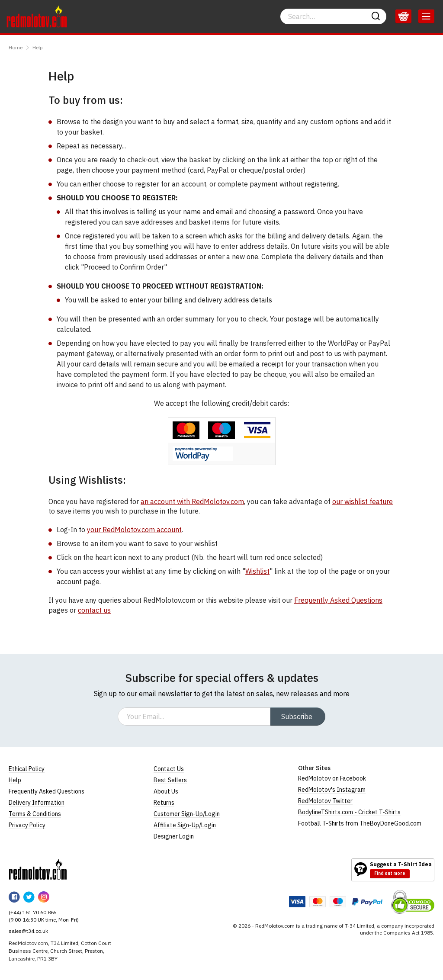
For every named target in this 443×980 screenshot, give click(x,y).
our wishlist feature (363, 501)
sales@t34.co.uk (28, 931)
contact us (94, 610)
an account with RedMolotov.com (192, 501)
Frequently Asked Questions (338, 600)
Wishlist (257, 571)
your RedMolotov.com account (134, 530)
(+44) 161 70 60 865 (33, 912)
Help (38, 47)
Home (16, 47)
